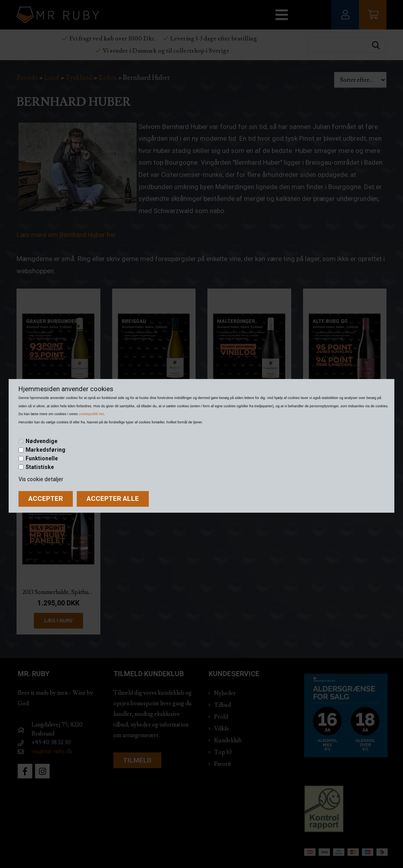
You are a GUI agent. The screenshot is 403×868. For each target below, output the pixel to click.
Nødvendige (42, 441)
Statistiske (40, 467)
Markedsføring (45, 450)
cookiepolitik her (91, 414)
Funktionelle (42, 458)
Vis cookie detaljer (41, 479)
